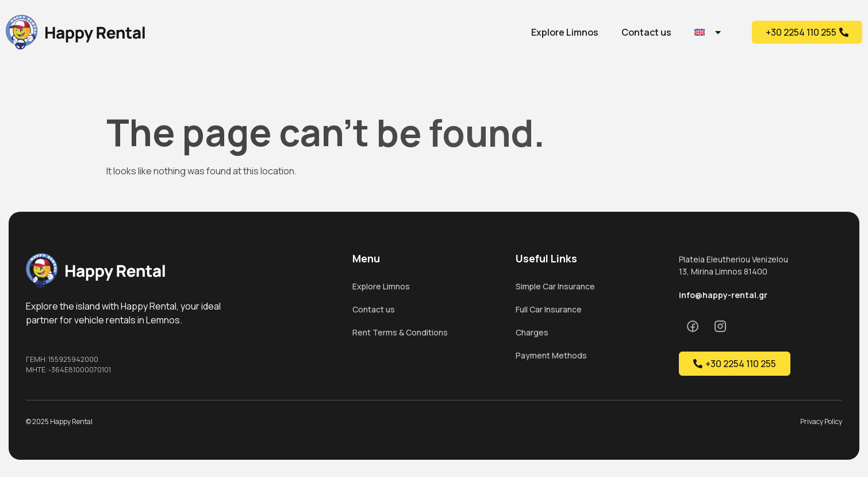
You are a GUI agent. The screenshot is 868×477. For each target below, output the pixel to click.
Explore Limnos (565, 32)
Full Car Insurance (549, 309)
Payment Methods (551, 355)
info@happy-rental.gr (723, 295)
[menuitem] (708, 32)
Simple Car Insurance (555, 286)
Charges (532, 332)
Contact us (646, 32)
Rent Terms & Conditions (400, 332)
